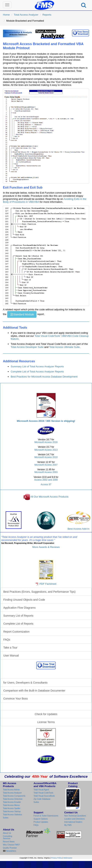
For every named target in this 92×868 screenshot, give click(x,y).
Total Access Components (14, 796)
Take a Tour (10, 648)
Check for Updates (46, 714)
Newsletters (11, 851)
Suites (6, 818)
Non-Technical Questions (75, 816)
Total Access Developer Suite (27, 347)
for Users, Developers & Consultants (25, 683)
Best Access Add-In (79, 521)
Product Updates (41, 822)
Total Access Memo (11, 805)
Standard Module (22, 314)
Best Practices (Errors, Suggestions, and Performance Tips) (39, 592)
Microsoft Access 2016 (46, 442)
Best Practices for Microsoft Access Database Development (44, 377)
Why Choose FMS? (11, 845)
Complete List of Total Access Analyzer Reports (37, 372)
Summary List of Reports (18, 616)
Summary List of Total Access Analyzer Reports (37, 366)
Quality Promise (10, 848)
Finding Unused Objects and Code (24, 600)
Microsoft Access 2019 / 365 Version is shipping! (46, 421)
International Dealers (73, 822)
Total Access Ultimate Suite (64, 347)
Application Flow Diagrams (19, 608)
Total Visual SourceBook (44, 796)
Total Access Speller (12, 808)
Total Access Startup (12, 811)
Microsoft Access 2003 (46, 472)
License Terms (46, 722)
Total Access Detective (13, 799)
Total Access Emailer (12, 802)
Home (6, 15)
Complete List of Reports (18, 624)
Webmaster (68, 858)
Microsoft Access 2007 (46, 465)
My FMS (68, 825)
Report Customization (16, 632)
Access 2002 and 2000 (46, 480)
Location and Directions (75, 819)
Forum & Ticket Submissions (46, 816)
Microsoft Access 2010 (46, 457)
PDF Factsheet (48, 584)
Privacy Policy (57, 858)
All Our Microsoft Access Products (50, 497)
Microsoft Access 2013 (46, 450)
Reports (47, 15)
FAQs (7, 640)
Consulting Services (8, 837)
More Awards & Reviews (46, 547)
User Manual (11, 656)
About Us (7, 833)
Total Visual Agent (41, 790)
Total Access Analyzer (26, 15)
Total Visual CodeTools (43, 793)
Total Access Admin (11, 790)
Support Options (41, 819)
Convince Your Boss (15, 699)
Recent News (9, 842)
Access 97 (46, 484)
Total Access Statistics (12, 815)
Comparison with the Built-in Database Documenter (34, 691)
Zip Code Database (42, 799)
